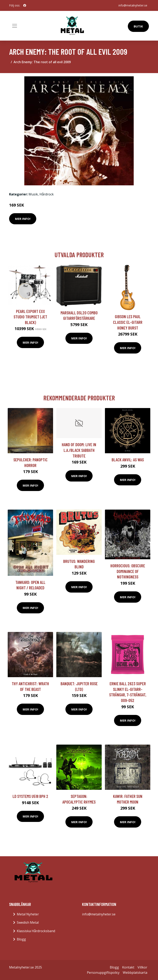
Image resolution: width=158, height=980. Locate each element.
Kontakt (128, 967)
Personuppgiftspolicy (103, 973)
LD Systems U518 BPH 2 (30, 796)
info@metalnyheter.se (133, 5)
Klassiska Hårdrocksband (36, 931)
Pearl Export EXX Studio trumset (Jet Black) (30, 317)
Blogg (21, 939)
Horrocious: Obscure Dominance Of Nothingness (128, 571)
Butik (138, 26)
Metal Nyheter (28, 914)
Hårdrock (47, 194)
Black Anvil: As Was (128, 460)
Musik (33, 194)
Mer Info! (23, 219)
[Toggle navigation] (15, 26)
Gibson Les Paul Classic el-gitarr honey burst (128, 322)
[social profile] (25, 5)
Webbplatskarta (135, 973)
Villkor (142, 967)
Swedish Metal (28, 922)
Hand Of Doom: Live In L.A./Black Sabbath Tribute (79, 450)
